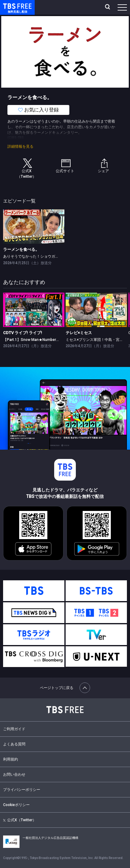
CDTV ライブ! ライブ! (23, 333)
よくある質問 (14, 744)
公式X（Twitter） (20, 820)
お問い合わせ (14, 774)
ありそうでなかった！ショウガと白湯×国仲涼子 (43, 256)
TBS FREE (10, 6)
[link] (34, 227)
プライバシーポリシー (22, 790)
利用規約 (11, 759)
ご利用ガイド (14, 729)
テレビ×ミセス (79, 333)
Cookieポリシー (16, 805)
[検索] (108, 7)
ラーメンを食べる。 (21, 249)
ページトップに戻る (65, 688)
